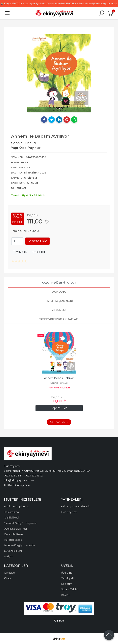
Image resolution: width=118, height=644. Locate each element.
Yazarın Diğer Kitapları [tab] (59, 283)
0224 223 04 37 (13, 475)
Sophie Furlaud (59, 383)
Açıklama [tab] (59, 292)
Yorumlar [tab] (59, 310)
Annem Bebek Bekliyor (59, 378)
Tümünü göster (59, 422)
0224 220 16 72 (34, 475)
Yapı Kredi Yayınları (59, 388)
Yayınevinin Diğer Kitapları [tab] (59, 319)
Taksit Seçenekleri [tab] (59, 301)
